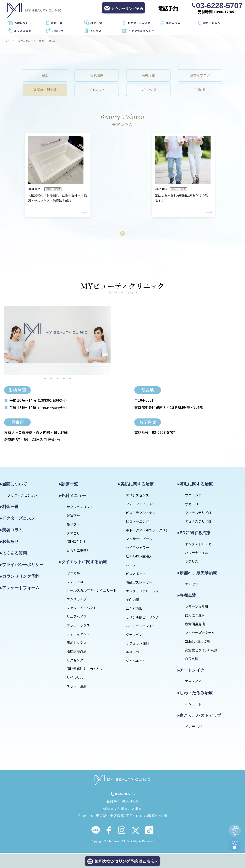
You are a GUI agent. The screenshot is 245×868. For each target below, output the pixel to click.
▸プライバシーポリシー (22, 567)
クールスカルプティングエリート (92, 592)
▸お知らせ (9, 543)
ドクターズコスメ (139, 23)
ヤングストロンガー (200, 546)
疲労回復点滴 (195, 626)
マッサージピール (139, 541)
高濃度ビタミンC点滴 (201, 652)
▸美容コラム (11, 532)
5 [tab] (70, 380)
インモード (193, 706)
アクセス (96, 31)
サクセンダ (75, 662)
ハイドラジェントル (141, 628)
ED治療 (198, 91)
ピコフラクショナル (141, 515)
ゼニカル (73, 575)
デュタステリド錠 (198, 523)
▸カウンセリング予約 (20, 578)
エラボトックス (78, 627)
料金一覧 (96, 23)
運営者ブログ (198, 76)
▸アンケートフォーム (20, 590)
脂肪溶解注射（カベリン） (87, 671)
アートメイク (195, 683)
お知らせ (58, 31)
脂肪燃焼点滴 (77, 653)
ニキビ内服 (134, 610)
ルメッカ (132, 654)
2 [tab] (51, 380)
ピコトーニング (137, 523)
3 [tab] (58, 380)
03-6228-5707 (219, 5)
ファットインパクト (82, 610)
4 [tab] (64, 380)
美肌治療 (97, 76)
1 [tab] (45, 380)
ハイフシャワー (137, 549)
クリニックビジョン (22, 497)
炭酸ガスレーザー (139, 584)
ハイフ (131, 567)
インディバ (193, 729)
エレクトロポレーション (144, 593)
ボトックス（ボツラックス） (147, 532)
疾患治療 (148, 76)
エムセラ (192, 586)
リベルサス (75, 679)
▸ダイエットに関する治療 (83, 564)
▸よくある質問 (13, 555)
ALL (47, 76)
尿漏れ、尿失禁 (47, 91)
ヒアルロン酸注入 (139, 558)
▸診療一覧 (69, 486)
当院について (23, 23)
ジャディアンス (78, 636)
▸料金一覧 (9, 508)
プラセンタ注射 (197, 608)
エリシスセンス (137, 497)
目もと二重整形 (78, 552)
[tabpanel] (57, 342)
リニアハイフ (77, 618)
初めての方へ (212, 23)
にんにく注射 (195, 617)
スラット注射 (77, 688)
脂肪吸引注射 (77, 544)
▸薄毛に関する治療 (195, 486)
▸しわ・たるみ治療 (195, 695)
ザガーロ (192, 506)
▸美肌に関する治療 (136, 486)
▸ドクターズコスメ (18, 520)
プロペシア (193, 497)
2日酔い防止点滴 (198, 643)
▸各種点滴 (187, 597)
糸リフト (73, 526)
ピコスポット (136, 576)
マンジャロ (75, 584)
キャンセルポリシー (142, 31)
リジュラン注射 (137, 645)
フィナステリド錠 (198, 515)
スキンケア (148, 91)
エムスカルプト (78, 601)
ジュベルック (136, 663)
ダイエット (97, 91)
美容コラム (173, 23)
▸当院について (13, 486)
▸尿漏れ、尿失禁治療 (197, 575)
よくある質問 (23, 31)
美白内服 (132, 602)
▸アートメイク (191, 672)
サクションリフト (80, 509)
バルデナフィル (197, 555)
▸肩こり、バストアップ (199, 717)
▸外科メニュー (73, 497)
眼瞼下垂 (73, 517)
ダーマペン (134, 636)
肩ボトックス (77, 645)
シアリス (192, 563)
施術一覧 (57, 23)
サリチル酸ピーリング (142, 619)
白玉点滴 (192, 661)
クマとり (73, 535)
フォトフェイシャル (141, 506)
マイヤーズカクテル (200, 635)
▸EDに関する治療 (194, 535)
